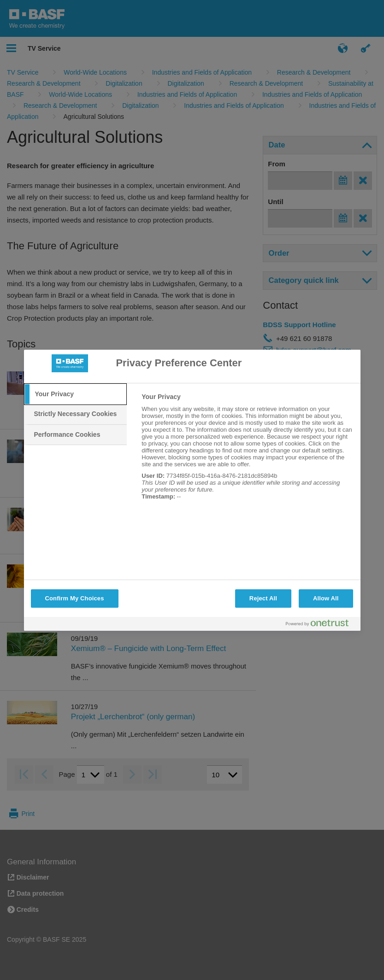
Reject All (263, 598)
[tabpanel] (247, 452)
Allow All (326, 598)
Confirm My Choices (75, 598)
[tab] (76, 394)
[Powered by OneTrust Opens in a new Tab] (321, 625)
